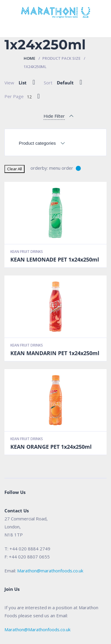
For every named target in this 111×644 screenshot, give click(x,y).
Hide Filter (54, 116)
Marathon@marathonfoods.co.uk (50, 571)
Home (29, 58)
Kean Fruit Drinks (27, 252)
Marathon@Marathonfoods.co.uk (37, 629)
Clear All (15, 169)
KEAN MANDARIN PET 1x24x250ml (55, 353)
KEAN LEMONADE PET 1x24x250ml (55, 259)
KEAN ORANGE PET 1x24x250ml (51, 447)
